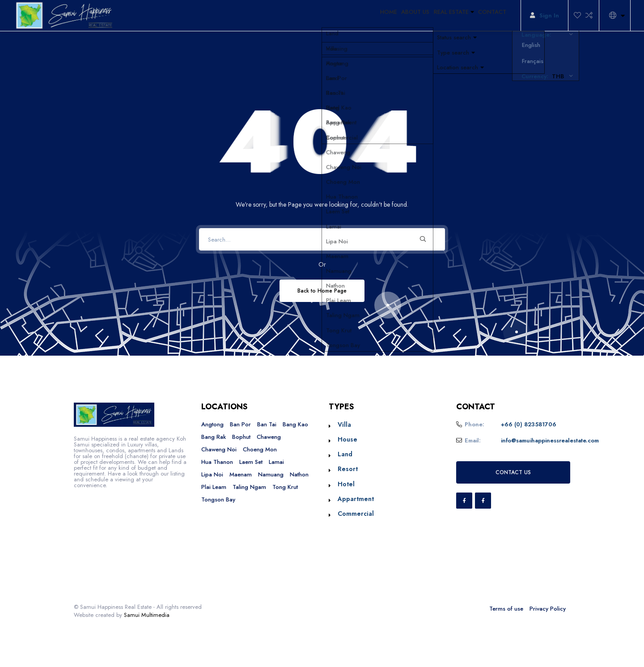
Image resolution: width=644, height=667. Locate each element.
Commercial (356, 514)
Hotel (346, 484)
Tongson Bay (218, 499)
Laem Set (251, 462)
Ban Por (240, 424)
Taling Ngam (249, 487)
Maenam (241, 474)
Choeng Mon (260, 449)
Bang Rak (214, 437)
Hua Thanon (217, 462)
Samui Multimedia (147, 615)
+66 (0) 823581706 (529, 424)
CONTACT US (513, 472)
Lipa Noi (212, 474)
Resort (348, 469)
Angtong (212, 424)
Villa (344, 425)
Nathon (299, 474)
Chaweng (269, 437)
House (347, 439)
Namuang (271, 474)
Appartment (356, 499)
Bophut (241, 437)
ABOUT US (394, 15)
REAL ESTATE (441, 15)
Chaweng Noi (219, 449)
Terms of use (506, 609)
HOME (360, 15)
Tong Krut (285, 487)
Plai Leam (214, 487)
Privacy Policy (548, 609)
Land (345, 454)
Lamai (276, 462)
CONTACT (489, 15)
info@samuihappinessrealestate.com (550, 440)
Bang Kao (295, 424)
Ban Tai (267, 424)
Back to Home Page (322, 291)
